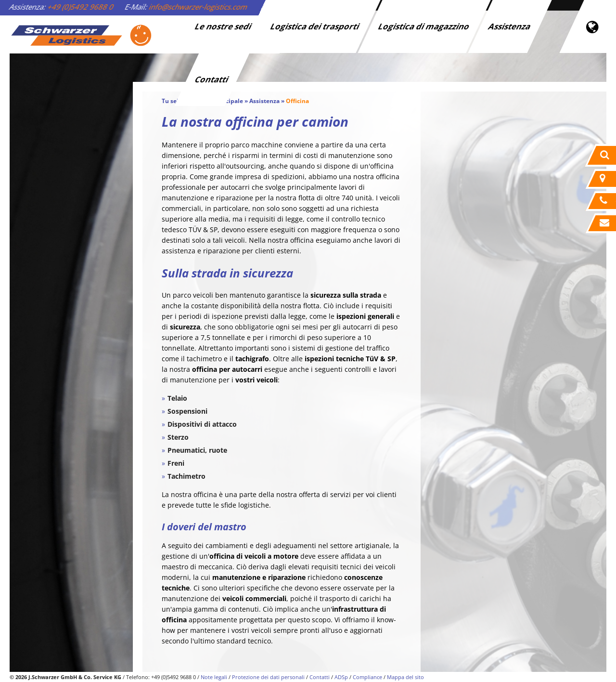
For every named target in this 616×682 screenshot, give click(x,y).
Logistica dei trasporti (315, 26)
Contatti (212, 79)
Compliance (367, 677)
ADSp (341, 677)
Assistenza (510, 26)
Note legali (214, 677)
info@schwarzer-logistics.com (199, 7)
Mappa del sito (405, 677)
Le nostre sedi (224, 26)
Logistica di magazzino (424, 26)
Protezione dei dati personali (268, 677)
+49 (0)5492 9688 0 (81, 7)
